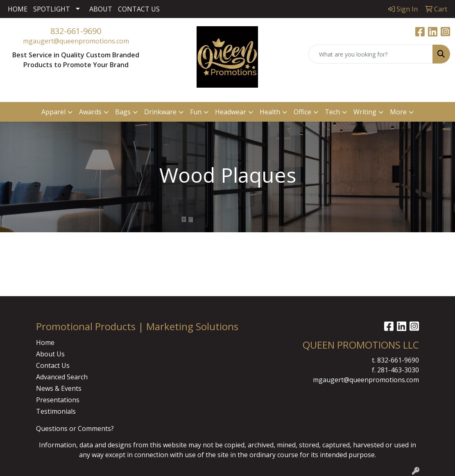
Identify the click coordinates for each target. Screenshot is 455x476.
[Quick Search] (371, 54)
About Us (50, 354)
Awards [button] (90, 112)
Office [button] (302, 112)
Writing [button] (365, 112)
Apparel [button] (53, 112)
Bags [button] (123, 112)
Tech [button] (332, 112)
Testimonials (56, 411)
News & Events (59, 388)
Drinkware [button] (160, 112)
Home (45, 342)
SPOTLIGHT (52, 9)
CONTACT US (139, 9)
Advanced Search (62, 377)
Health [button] (270, 112)
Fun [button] (196, 112)
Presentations (58, 400)
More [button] (398, 112)
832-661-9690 (76, 31)
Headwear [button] (231, 112)
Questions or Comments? (75, 428)
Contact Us (53, 365)
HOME (18, 9)
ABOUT (101, 9)
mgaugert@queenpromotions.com (76, 41)
